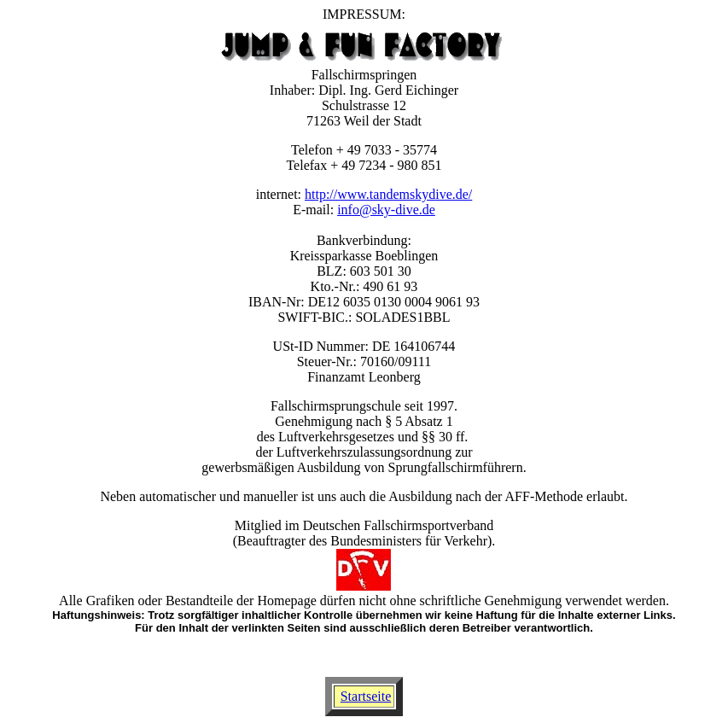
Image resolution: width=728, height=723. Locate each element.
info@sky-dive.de (386, 210)
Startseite (366, 696)
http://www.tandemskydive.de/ (388, 194)
